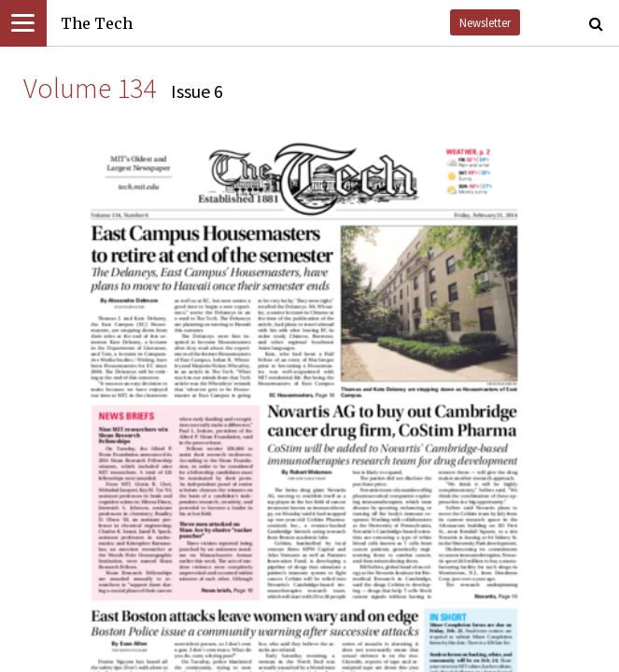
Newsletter (485, 22)
